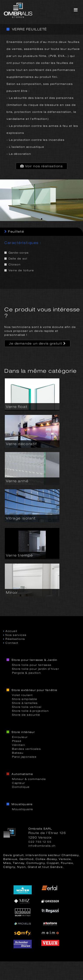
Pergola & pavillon (26, 673)
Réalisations (14, 639)
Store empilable (25, 699)
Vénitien (19, 745)
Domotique (21, 787)
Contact (11, 643)
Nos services (15, 635)
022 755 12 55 (40, 842)
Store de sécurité (26, 715)
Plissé (17, 741)
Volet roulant (22, 695)
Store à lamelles (25, 703)
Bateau (18, 753)
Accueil (10, 631)
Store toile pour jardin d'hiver (35, 669)
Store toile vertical (27, 707)
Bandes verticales (27, 749)
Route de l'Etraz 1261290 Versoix (47, 835)
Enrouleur (20, 737)
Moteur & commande (29, 779)
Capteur (19, 783)
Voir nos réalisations (42, 166)
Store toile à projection (30, 711)
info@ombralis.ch (42, 846)
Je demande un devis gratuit (37, 343)
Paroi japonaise (24, 757)
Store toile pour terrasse (32, 665)
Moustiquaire (23, 809)
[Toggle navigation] (76, 10)
